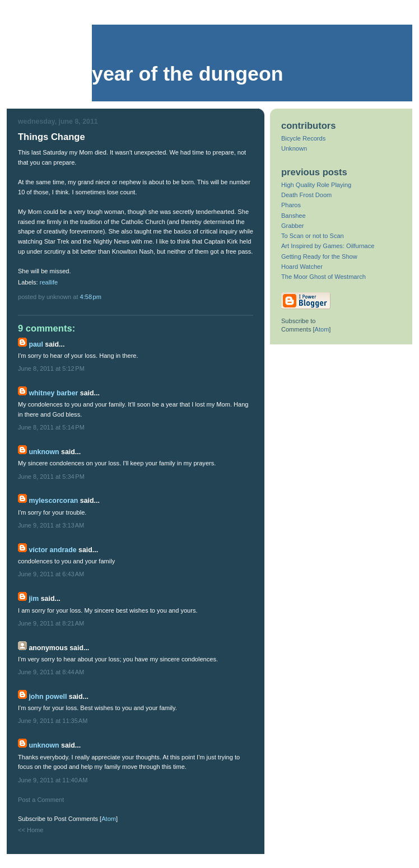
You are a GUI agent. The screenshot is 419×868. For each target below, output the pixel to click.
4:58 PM (91, 297)
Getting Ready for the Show (319, 256)
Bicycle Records (303, 138)
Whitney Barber (53, 393)
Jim (34, 599)
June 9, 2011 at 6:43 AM (51, 574)
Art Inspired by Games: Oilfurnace (328, 246)
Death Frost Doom (306, 195)
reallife (49, 282)
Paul (36, 344)
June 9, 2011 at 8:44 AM (51, 672)
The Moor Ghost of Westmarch (323, 277)
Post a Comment (41, 800)
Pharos (291, 205)
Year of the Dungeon (188, 74)
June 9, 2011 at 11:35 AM (53, 721)
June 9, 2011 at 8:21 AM (51, 623)
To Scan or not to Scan (313, 236)
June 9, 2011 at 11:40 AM (53, 780)
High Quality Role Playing (316, 185)
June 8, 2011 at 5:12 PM (51, 368)
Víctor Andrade (52, 550)
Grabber (293, 226)
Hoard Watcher (302, 267)
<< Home (31, 830)
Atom (109, 819)
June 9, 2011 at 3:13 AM (51, 525)
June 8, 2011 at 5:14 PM (51, 427)
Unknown (44, 452)
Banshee (294, 216)
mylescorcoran (53, 501)
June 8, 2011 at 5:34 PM (51, 477)
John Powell (48, 697)
